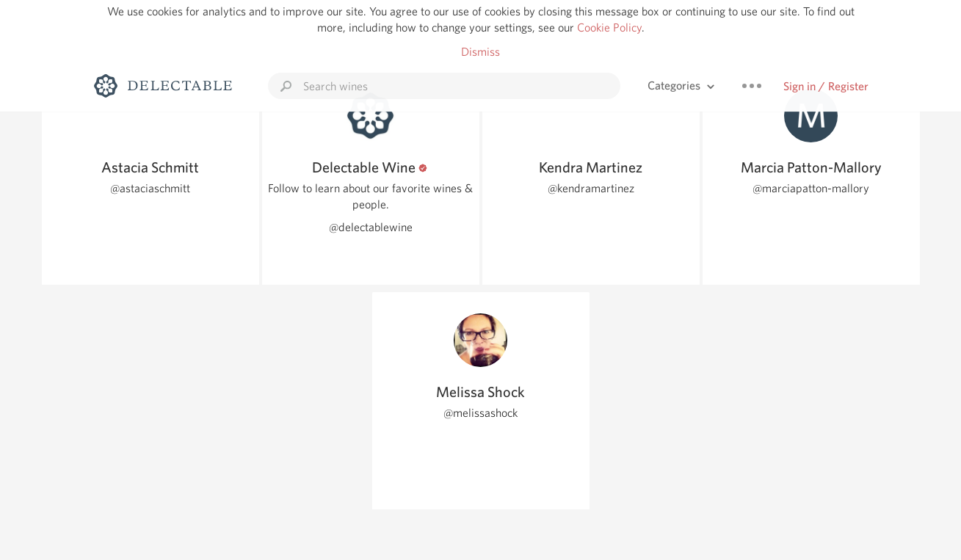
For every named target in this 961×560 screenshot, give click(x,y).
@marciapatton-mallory (811, 188)
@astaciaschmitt (150, 188)
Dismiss (480, 52)
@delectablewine (371, 227)
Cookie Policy (609, 28)
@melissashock (480, 413)
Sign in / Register (826, 86)
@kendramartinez (591, 188)
